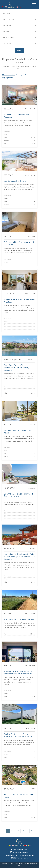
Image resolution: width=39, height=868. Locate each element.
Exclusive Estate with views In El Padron (18, 796)
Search (19, 50)
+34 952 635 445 (20, 850)
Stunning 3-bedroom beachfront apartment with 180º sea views (18, 673)
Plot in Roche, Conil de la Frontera (19, 619)
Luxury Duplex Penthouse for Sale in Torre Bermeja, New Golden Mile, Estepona (19, 557)
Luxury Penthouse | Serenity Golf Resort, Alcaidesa (18, 495)
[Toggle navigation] (34, 5)
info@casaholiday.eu (21, 852)
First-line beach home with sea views (17, 432)
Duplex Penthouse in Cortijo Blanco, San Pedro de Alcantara (18, 735)
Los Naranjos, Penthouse (15, 181)
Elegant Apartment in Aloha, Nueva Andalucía (19, 301)
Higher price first (8, 78)
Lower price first (22, 75)
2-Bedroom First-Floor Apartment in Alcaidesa (19, 243)
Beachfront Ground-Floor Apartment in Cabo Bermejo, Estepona (16, 368)
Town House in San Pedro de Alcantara (16, 116)
